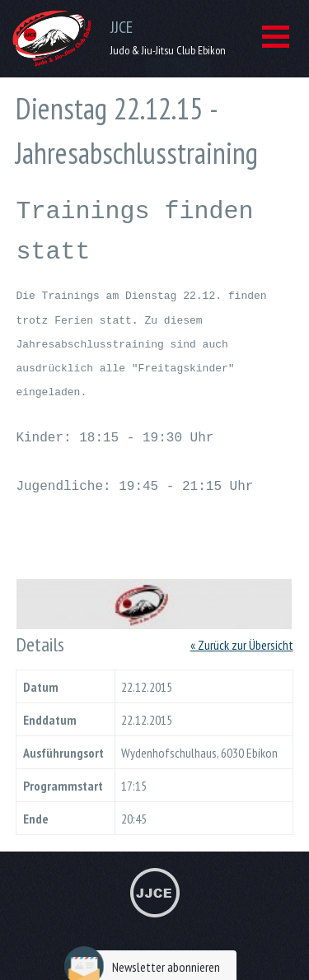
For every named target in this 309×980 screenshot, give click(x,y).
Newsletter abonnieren (146, 947)
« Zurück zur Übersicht (242, 625)
